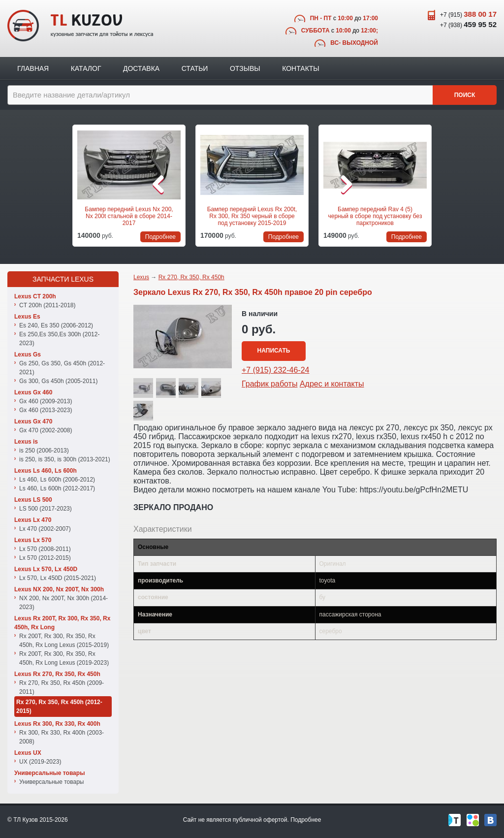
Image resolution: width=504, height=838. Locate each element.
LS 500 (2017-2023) (46, 509)
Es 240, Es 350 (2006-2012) (56, 325)
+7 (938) (468, 24)
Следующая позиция (441, 184)
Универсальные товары (51, 782)
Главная (33, 68)
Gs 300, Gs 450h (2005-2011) (58, 381)
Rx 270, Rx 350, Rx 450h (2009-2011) (62, 687)
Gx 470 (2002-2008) (46, 430)
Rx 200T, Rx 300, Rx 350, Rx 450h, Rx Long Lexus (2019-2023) (64, 658)
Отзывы (245, 68)
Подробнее (306, 820)
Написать (274, 351)
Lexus (141, 277)
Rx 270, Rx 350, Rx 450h (191, 277)
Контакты (301, 68)
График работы (269, 384)
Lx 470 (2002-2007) (45, 529)
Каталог (86, 68)
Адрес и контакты (332, 384)
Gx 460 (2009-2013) (46, 401)
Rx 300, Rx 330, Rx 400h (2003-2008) (62, 737)
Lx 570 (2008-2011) (45, 549)
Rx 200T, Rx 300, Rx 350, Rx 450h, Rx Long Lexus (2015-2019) (64, 641)
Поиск (465, 95)
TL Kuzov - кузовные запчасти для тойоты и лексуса (80, 26)
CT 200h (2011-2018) (47, 305)
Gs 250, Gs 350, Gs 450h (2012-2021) (62, 368)
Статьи (195, 68)
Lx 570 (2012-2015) (45, 558)
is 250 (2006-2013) (44, 451)
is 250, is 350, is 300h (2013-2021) (65, 459)
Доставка (141, 68)
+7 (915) (468, 14)
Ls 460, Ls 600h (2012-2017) (57, 488)
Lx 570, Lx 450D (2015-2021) (58, 578)
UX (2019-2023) (40, 762)
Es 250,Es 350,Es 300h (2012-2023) (59, 339)
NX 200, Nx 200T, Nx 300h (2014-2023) (63, 603)
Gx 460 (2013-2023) (46, 410)
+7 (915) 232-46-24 (275, 370)
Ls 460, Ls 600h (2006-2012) (57, 480)
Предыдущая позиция (63, 184)
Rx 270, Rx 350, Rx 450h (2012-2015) (59, 707)
